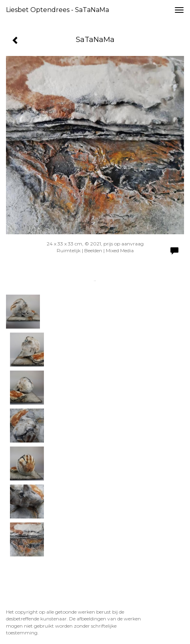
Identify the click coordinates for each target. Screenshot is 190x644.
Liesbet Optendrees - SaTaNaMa (57, 10)
